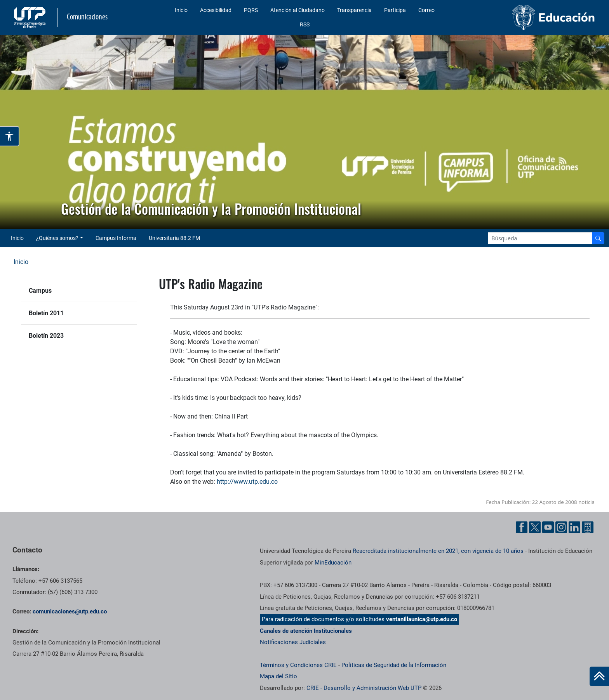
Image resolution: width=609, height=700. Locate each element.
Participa (395, 10)
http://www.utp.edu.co (247, 482)
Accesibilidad (216, 10)
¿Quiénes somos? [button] (57, 238)
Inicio (181, 10)
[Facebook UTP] (522, 527)
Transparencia (354, 10)
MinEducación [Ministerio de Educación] (333, 563)
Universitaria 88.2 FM (174, 238)
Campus (40, 291)
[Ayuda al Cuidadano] (588, 527)
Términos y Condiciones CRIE (298, 665)
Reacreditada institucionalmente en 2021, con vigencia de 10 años (438, 551)
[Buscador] (598, 238)
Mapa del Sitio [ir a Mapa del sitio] (278, 676)
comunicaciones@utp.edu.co (70, 611)
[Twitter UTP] (535, 527)
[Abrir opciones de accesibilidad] (10, 136)
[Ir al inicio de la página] (599, 676)
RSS (305, 24)
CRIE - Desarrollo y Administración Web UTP (364, 688)
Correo (426, 10)
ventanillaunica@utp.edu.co (422, 619)
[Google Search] (540, 238)
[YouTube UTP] (548, 527)
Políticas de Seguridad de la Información (394, 665)
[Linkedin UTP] (574, 527)
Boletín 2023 (46, 336)
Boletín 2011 (46, 313)
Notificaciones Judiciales (293, 642)
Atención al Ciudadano (298, 10)
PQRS (251, 10)
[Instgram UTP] (561, 527)
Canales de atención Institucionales (306, 631)
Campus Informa (116, 238)
